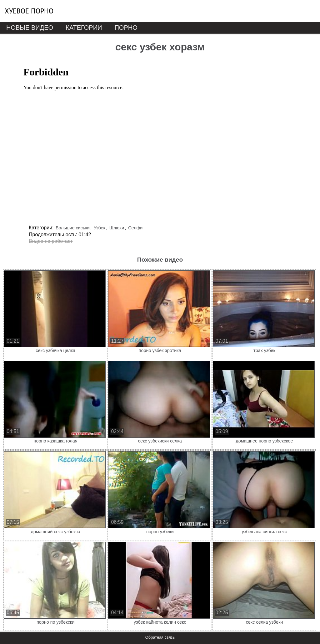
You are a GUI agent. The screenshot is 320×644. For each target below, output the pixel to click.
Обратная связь (160, 637)
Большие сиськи (73, 228)
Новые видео (30, 28)
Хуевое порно (29, 11)
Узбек (100, 228)
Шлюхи (117, 228)
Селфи (135, 228)
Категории (84, 28)
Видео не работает (51, 241)
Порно (126, 28)
